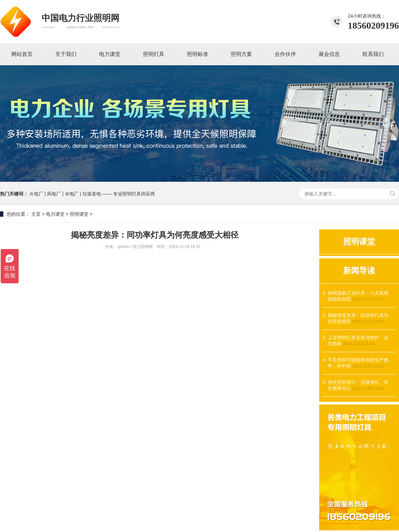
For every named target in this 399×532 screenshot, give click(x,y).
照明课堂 (79, 214)
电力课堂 (55, 214)
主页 (36, 214)
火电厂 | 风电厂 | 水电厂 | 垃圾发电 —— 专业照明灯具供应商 (92, 194)
